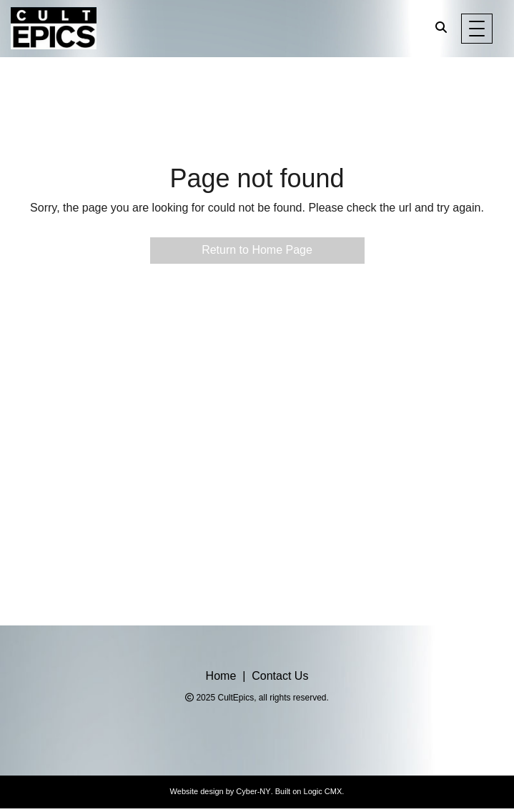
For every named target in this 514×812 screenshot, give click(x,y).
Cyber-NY (253, 791)
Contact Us (280, 676)
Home (221, 676)
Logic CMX (323, 791)
